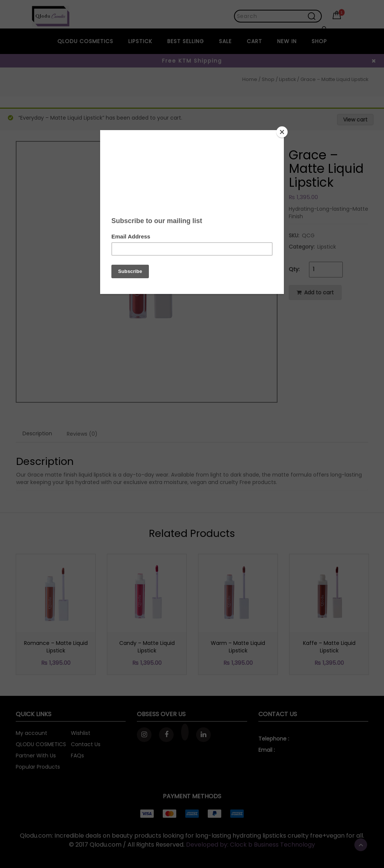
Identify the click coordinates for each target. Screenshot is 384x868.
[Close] (282, 132)
